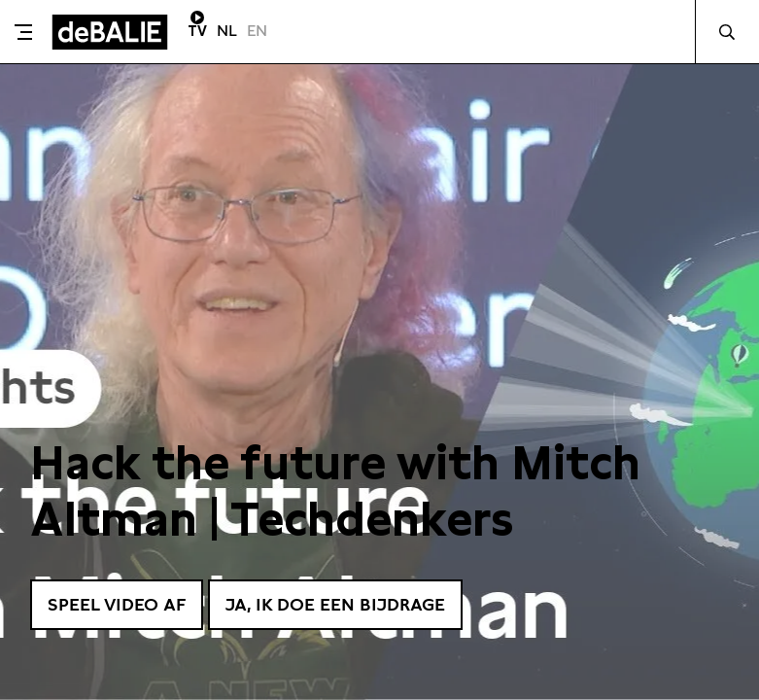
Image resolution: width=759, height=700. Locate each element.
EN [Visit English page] (257, 31)
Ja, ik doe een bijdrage (335, 604)
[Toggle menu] (23, 32)
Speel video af (117, 604)
